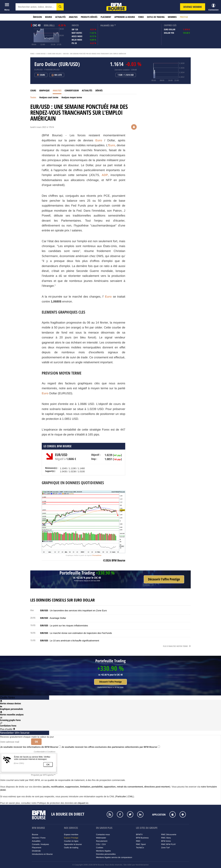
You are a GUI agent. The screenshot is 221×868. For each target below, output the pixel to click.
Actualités (60, 17)
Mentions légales (103, 851)
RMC (138, 841)
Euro (99, 140)
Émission (37, 17)
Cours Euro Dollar (54, 54)
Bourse (49, 17)
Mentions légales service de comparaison (114, 857)
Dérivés (99, 91)
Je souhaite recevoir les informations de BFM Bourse (31, 747)
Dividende (36, 851)
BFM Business (142, 838)
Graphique (44, 91)
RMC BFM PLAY (169, 844)
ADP (105, 175)
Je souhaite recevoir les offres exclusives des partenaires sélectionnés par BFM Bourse (111, 747)
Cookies (100, 848)
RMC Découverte (169, 835)
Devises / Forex (39, 838)
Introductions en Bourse (42, 854)
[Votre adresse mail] (14, 742)
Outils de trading (156, 17)
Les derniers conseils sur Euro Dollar (63, 600)
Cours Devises (41, 54)
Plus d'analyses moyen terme (177, 646)
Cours (33, 91)
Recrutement (102, 841)
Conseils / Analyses (40, 844)
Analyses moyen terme (72, 97)
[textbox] (36, 7)
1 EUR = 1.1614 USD (126, 75)
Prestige (184, 17)
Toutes (33, 97)
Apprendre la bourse (125, 17)
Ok (36, 742)
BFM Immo (166, 841)
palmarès (105, 26)
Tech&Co (140, 848)
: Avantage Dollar (53, 618)
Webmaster (101, 838)
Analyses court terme (49, 97)
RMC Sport (141, 844)
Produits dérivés (89, 17)
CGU (98, 844)
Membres (172, 17)
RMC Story (166, 838)
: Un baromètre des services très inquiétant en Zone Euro (73, 610)
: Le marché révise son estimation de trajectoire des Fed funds (76, 633)
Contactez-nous (103, 835)
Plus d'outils (8, 729)
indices (75, 25)
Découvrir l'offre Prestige (110, 682)
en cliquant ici (81, 803)
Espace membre (71, 835)
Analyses (73, 17)
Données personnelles (106, 854)
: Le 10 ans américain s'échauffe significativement (70, 641)
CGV (104, 844)
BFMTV (139, 835)
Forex (141, 17)
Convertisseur (72, 91)
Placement (106, 17)
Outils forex (7, 697)
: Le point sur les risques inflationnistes (64, 626)
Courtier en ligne (71, 841)
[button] (60, 7)
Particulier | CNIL (125, 796)
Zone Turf (165, 848)
